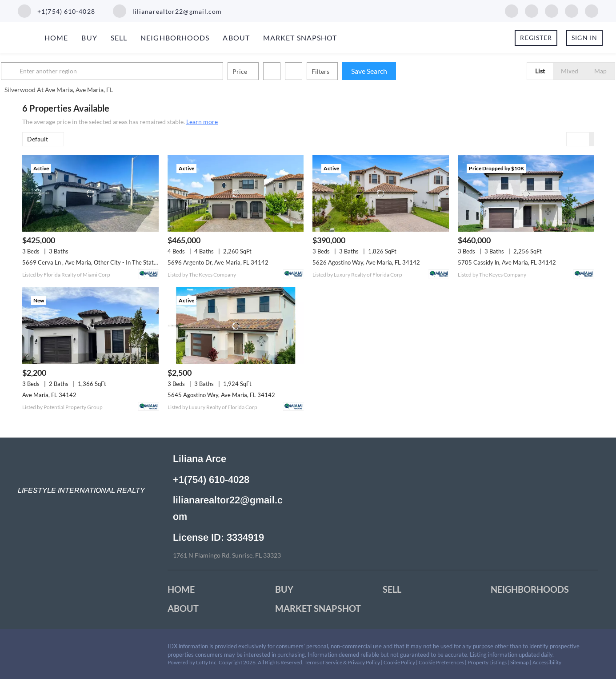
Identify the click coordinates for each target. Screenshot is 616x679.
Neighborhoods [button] (175, 38)
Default (38, 139)
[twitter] (552, 10)
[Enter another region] (137, 71)
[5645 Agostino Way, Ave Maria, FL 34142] (236, 325)
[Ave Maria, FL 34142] (90, 325)
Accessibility (547, 662)
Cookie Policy (399, 662)
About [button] (236, 38)
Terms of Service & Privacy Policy (342, 662)
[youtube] (572, 10)
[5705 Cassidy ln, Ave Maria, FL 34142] (526, 193)
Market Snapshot (300, 38)
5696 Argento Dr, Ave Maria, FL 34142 (218, 262)
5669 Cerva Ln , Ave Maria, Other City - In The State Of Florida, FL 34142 (117, 262)
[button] (33, 71)
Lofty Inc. (207, 662)
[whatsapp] (592, 10)
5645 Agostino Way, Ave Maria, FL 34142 (221, 395)
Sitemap (520, 662)
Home (56, 38)
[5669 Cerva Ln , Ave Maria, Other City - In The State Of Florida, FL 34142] (90, 193)
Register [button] (536, 38)
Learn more (202, 122)
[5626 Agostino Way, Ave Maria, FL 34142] (381, 193)
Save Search (390, 71)
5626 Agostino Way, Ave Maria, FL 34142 (366, 262)
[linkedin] (532, 10)
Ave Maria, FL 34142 (49, 395)
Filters (342, 71)
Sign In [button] (584, 38)
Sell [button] (119, 38)
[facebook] (512, 10)
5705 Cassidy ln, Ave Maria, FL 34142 (507, 262)
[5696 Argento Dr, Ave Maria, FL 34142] (236, 193)
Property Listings (487, 662)
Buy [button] (89, 38)
